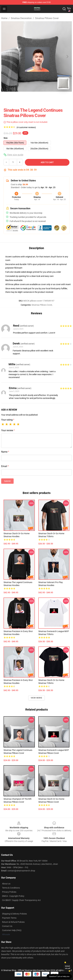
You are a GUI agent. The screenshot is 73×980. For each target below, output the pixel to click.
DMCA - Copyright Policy (13, 896)
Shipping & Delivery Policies (14, 914)
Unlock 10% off (67, 967)
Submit (7, 481)
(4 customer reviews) (26, 127)
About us (6, 884)
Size (6, 138)
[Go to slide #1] (29, 98)
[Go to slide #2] (44, 98)
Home (4, 18)
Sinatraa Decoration (21, 18)
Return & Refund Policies (13, 922)
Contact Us (7, 926)
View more (36, 698)
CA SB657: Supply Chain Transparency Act (21, 900)
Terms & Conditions (11, 888)
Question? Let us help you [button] (59, 976)
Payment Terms (9, 918)
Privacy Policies (9, 892)
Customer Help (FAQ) (12, 930)
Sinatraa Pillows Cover (47, 18)
